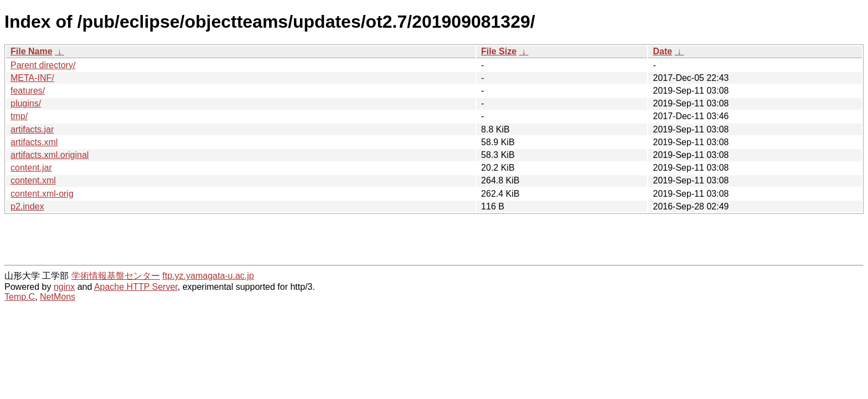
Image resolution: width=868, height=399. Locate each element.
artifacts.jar (32, 129)
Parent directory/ (43, 65)
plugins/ (26, 103)
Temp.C (20, 297)
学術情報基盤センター (116, 276)
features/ (28, 91)
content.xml (33, 180)
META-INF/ (32, 78)
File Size (499, 51)
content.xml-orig (42, 194)
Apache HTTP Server (136, 287)
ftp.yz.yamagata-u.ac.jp (208, 276)
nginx (64, 287)
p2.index (27, 206)
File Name (32, 51)
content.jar (31, 168)
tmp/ (19, 116)
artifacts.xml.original (50, 155)
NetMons (58, 297)
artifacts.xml (34, 142)
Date (662, 51)
